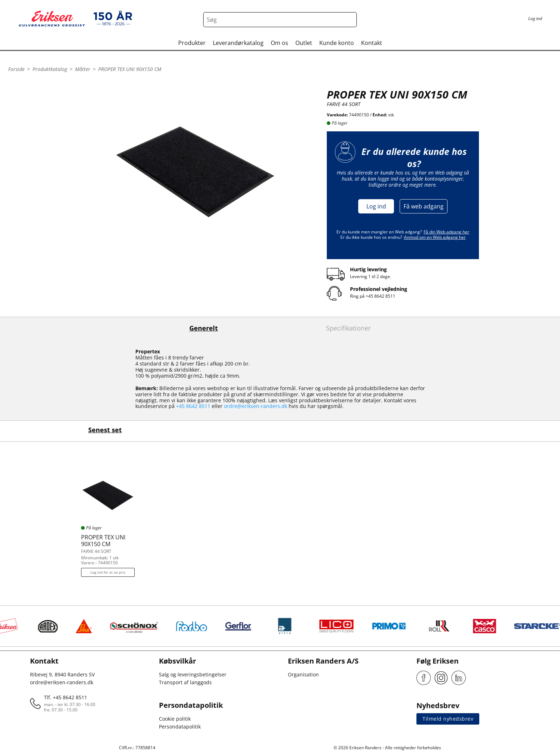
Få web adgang (424, 206)
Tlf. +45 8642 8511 (66, 697)
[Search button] (349, 20)
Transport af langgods (185, 682)
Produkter (192, 43)
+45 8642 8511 (381, 296)
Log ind (376, 206)
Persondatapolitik (180, 727)
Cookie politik (175, 719)
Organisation (303, 674)
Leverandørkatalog (238, 43)
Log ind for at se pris (108, 572)
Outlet (304, 43)
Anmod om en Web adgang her (435, 237)
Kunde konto (337, 43)
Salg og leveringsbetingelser (193, 674)
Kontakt (372, 43)
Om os (279, 43)
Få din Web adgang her (446, 232)
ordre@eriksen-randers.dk (256, 406)
